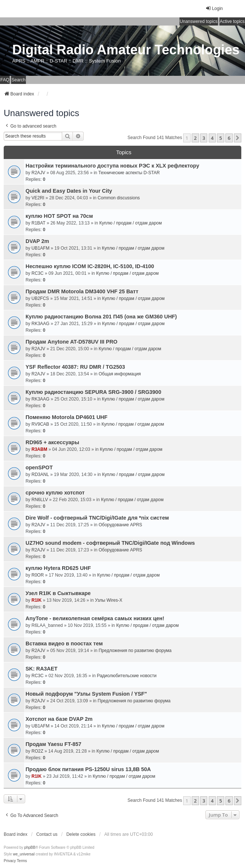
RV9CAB (40, 424)
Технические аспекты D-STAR (129, 173)
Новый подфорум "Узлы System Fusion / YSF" (86, 694)
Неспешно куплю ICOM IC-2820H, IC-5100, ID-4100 (90, 266)
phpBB (30, 847)
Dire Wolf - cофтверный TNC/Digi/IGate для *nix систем (97, 518)
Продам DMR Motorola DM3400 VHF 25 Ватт (82, 291)
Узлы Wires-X (108, 600)
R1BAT (38, 223)
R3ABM (39, 449)
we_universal (24, 854)
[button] (238, 138)
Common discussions (119, 198)
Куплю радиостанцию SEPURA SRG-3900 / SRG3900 (93, 392)
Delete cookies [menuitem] (81, 834)
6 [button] (229, 138)
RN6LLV (40, 500)
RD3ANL (40, 474)
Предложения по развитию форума (135, 651)
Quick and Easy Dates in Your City (69, 191)
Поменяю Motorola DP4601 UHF (66, 417)
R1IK (36, 600)
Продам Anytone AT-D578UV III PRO (71, 342)
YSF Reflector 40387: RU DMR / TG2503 (75, 367)
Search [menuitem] (19, 80)
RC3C (38, 273)
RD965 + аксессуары (52, 442)
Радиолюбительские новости (127, 676)
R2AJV (38, 173)
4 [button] (212, 138)
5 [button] (220, 138)
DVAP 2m (37, 241)
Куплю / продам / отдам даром (130, 223)
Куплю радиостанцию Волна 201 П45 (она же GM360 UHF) (101, 317)
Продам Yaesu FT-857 (53, 744)
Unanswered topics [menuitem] (199, 21)
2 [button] (195, 138)
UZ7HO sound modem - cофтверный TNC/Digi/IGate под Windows (110, 543)
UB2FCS (40, 298)
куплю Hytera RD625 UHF (58, 568)
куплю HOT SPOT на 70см (59, 216)
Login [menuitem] (214, 8)
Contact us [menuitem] (47, 834)
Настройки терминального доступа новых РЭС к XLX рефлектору (112, 166)
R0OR (38, 575)
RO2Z (37, 751)
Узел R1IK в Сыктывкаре (58, 593)
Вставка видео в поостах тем (64, 644)
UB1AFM (41, 248)
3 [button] (204, 138)
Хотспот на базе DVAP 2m (59, 719)
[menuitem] (10, 861)
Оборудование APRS (120, 525)
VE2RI (38, 198)
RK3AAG (41, 324)
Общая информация (120, 374)
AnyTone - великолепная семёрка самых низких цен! (95, 618)
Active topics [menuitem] (232, 21)
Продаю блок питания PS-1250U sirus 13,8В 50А (88, 769)
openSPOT (39, 467)
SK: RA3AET (41, 669)
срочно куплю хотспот (55, 493)
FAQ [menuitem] (5, 80)
